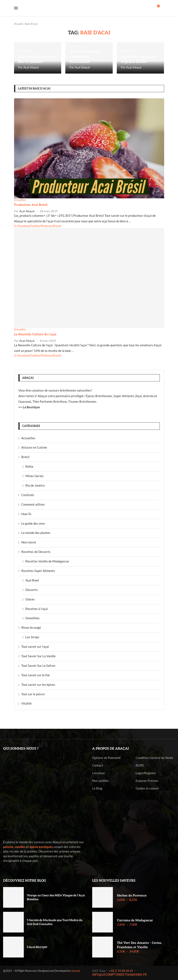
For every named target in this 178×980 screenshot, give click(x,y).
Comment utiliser (33, 504)
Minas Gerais (35, 476)
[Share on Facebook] (24, 226)
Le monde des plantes (36, 533)
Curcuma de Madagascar (135, 920)
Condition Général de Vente (154, 758)
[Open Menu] (16, 8)
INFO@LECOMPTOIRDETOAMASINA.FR (119, 975)
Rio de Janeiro (35, 485)
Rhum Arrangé (31, 628)
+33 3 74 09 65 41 (121, 971)
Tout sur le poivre (33, 694)
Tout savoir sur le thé (35, 675)
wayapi (76, 971)
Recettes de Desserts (36, 552)
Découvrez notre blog (25, 881)
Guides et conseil (147, 788)
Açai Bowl (32, 580)
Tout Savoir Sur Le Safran (38, 666)
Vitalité (26, 703)
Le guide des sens (33, 523)
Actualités (28, 438)
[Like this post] (15, 226)
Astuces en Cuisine (34, 447)
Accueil (18, 24)
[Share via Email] (57, 226)
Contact (98, 765)
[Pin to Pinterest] (47, 226)
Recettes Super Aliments (38, 571)
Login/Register (146, 773)
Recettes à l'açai (37, 609)
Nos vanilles (100, 781)
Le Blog (97, 788)
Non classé (29, 542)
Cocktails (28, 495)
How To (26, 514)
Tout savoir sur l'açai (35, 647)
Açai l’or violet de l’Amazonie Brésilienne (85, 57)
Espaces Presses (147, 781)
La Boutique (31, 407)
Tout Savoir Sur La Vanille (38, 656)
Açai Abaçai (31, 67)
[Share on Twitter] (36, 226)
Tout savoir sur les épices (38, 685)
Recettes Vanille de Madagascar (47, 561)
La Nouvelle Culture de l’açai (35, 334)
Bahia (29, 466)
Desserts (32, 590)
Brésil (25, 457)
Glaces (30, 599)
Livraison (99, 773)
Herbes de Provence (132, 895)
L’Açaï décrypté (37, 947)
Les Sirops (32, 637)
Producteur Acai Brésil (31, 205)
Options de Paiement (106, 758)
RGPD (140, 765)
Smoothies (33, 618)
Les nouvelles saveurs (114, 881)
